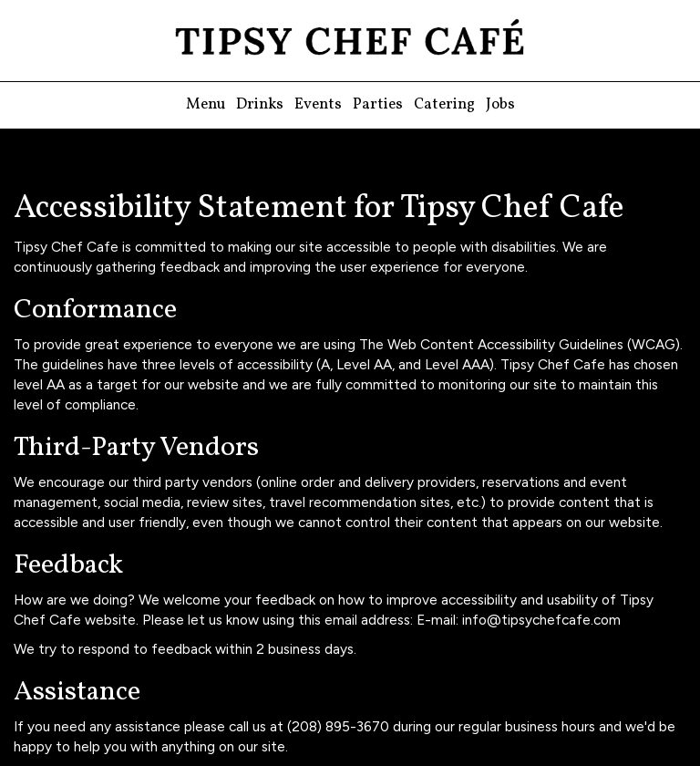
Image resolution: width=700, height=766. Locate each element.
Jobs (500, 105)
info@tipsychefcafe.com (541, 620)
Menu (206, 105)
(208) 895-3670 (338, 726)
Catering (444, 105)
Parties (378, 105)
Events (318, 105)
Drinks (260, 105)
